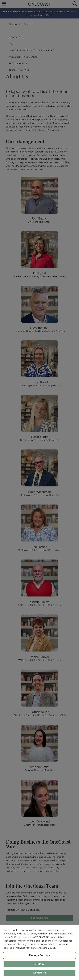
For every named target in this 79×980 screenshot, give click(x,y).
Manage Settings (39, 955)
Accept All (40, 973)
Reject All (39, 964)
